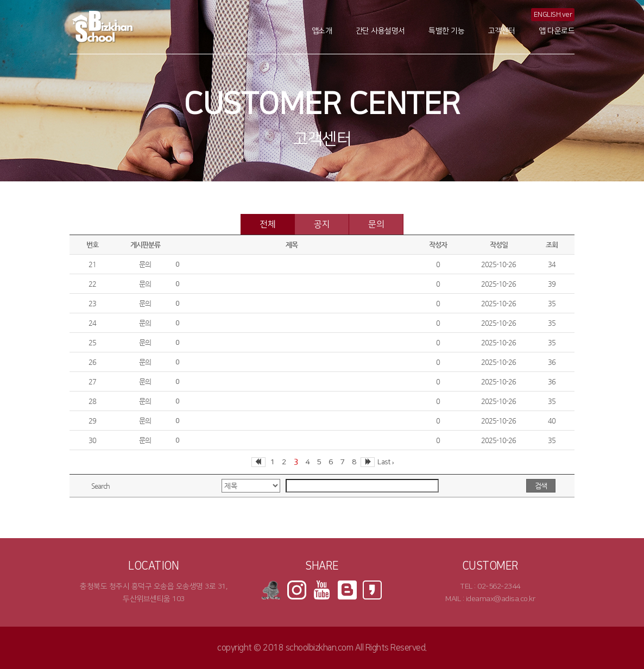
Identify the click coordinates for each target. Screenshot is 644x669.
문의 (376, 224)
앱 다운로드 (557, 31)
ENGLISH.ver (553, 15)
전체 (267, 224)
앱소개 (322, 31)
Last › (386, 462)
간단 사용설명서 (380, 31)
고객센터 (502, 31)
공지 (322, 224)
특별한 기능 (446, 31)
